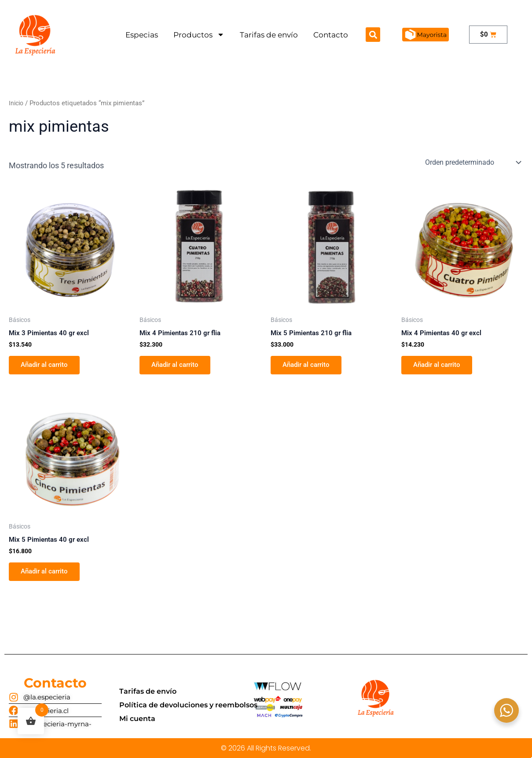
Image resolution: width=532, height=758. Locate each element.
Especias (142, 35)
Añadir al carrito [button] (48, 366)
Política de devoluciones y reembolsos (188, 704)
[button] (373, 35)
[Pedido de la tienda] (472, 163)
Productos (199, 35)
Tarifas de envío (269, 35)
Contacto (331, 35)
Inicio (17, 103)
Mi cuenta (137, 718)
